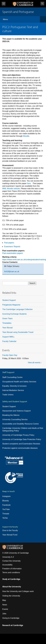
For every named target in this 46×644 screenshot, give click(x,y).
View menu (4, 4)
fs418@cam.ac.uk (12, 272)
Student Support (9, 300)
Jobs (4, 614)
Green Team (7, 318)
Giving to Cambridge (11, 618)
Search (42, 4)
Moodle (26, 136)
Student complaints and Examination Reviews (21, 444)
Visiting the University (11, 596)
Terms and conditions (11, 572)
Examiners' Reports (12, 247)
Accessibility (7, 565)
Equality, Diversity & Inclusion (14, 386)
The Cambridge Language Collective (17, 309)
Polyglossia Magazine (11, 305)
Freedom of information (12, 569)
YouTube (6, 509)
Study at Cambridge (11, 579)
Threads (6, 514)
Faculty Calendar (9, 341)
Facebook (6, 505)
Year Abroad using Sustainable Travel (18, 332)
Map (4, 600)
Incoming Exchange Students (14, 314)
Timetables (7, 323)
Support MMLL (8, 337)
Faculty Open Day (10, 355)
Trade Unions (8, 395)
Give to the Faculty (10, 530)
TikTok (5, 518)
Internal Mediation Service (13, 390)
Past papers (9, 243)
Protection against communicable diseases (20, 448)
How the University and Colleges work (18, 591)
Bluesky (6, 501)
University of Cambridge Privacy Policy (18, 435)
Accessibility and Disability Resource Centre (20, 424)
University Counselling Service (15, 419)
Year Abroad (7, 328)
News (5, 605)
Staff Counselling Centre (12, 377)
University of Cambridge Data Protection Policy (22, 439)
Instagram (6, 496)
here (29, 183)
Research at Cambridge (13, 625)
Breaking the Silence (11, 415)
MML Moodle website (11, 189)
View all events (34, 363)
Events (5, 609)
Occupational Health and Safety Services (19, 382)
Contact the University (11, 561)
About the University (12, 587)
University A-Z (8, 557)
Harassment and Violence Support (16, 411)
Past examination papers (13, 253)
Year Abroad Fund (10, 535)
